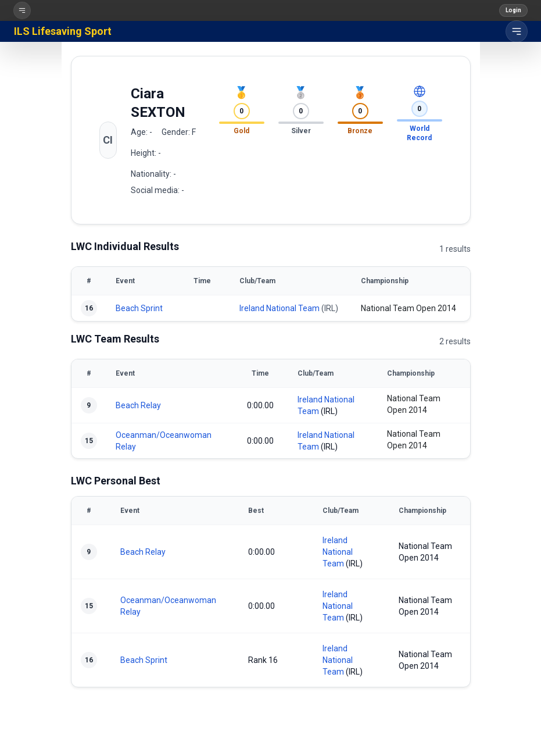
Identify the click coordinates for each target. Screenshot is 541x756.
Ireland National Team (280, 308)
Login (513, 10)
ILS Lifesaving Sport (63, 31)
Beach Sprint (139, 308)
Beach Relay (138, 405)
